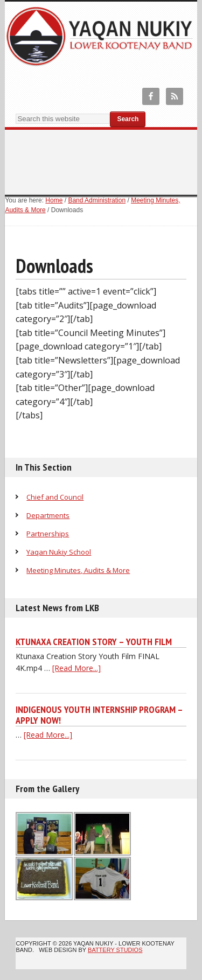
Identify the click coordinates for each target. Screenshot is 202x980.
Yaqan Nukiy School (59, 552)
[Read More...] (76, 668)
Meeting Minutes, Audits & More (78, 570)
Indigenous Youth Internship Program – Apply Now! (99, 715)
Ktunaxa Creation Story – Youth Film (94, 642)
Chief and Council (55, 497)
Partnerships (48, 534)
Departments (48, 515)
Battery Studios (115, 950)
